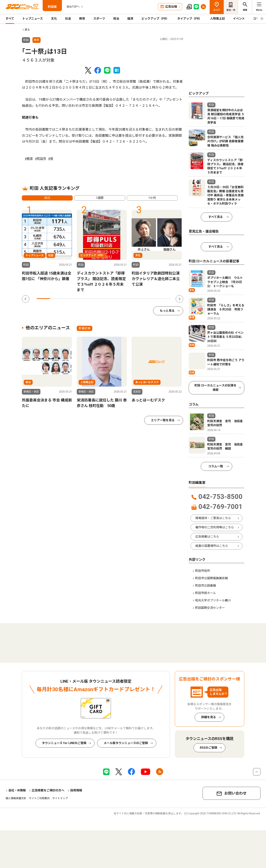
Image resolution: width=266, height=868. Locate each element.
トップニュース (33, 19)
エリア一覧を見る (163, 420)
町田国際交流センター (210, 608)
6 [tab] (110, 299)
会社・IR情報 (17, 790)
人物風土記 (217, 19)
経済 (130, 19)
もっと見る (167, 311)
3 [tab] (70, 299)
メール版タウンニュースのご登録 (126, 743)
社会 (68, 19)
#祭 (51, 159)
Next (179, 299)
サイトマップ (60, 798)
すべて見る (216, 217)
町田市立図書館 (206, 586)
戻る (27, 30)
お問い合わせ (235, 793)
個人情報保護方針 (16, 798)
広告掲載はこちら (207, 537)
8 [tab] (137, 299)
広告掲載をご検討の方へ (48, 790)
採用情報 (76, 790)
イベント (239, 19)
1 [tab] (43, 299)
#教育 (29, 159)
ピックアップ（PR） (155, 19)
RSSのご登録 (209, 748)
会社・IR (231, 10)
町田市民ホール (206, 593)
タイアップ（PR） (190, 19)
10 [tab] (164, 299)
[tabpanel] (47, 246)
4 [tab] (83, 299)
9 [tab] (151, 299)
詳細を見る (209, 717)
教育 (82, 19)
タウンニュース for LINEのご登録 (64, 743)
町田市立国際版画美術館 (212, 578)
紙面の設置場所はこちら (212, 546)
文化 (54, 19)
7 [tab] (124, 299)
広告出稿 (171, 7)
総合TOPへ (73, 7)
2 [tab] (57, 299)
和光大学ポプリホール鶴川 (213, 600)
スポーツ (99, 19)
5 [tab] (97, 299)
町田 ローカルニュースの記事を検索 (215, 388)
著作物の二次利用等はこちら (215, 527)
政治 (116, 19)
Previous (26, 299)
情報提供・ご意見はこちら (213, 518)
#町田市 (41, 159)
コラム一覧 (216, 466)
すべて (10, 19)
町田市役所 (203, 571)
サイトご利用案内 (39, 798)
